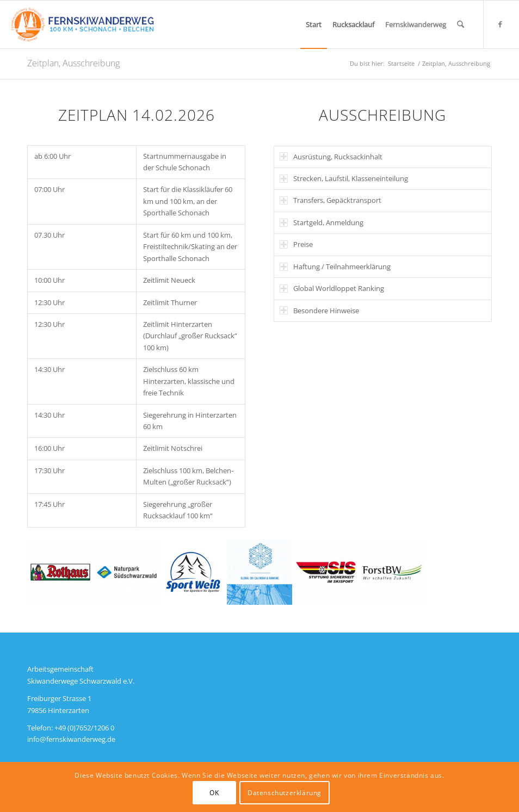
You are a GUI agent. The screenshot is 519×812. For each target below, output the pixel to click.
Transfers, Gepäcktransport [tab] (330, 200)
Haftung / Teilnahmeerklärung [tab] (335, 266)
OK (214, 793)
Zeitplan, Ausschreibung (73, 63)
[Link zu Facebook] (501, 24)
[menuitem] (314, 24)
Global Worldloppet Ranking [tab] (332, 288)
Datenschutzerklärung (285, 793)
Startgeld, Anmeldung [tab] (322, 222)
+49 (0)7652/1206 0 (84, 728)
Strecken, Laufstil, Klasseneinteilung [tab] (344, 178)
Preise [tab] (296, 244)
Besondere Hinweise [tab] (319, 311)
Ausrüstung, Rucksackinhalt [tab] (331, 157)
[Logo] (82, 24)
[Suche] (461, 24)
